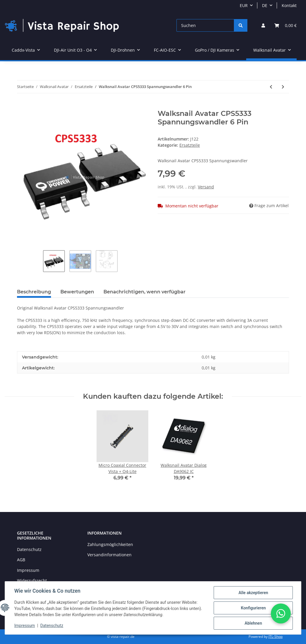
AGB (21, 560)
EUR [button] (244, 5)
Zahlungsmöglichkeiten (110, 544)
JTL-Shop (276, 637)
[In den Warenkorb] (22, 106)
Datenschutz (29, 549)
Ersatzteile (190, 145)
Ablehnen (253, 623)
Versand (206, 187)
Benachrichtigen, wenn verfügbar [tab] (144, 292)
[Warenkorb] (285, 25)
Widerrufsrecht (32, 580)
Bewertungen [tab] (77, 292)
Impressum (28, 570)
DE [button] (265, 5)
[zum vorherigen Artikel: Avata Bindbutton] (271, 87)
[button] (263, 25)
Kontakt (289, 5)
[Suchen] (205, 25)
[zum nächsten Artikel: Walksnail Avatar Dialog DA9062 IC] (283, 87)
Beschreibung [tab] (34, 292)
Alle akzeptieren (253, 593)
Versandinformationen (109, 555)
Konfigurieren (253, 608)
